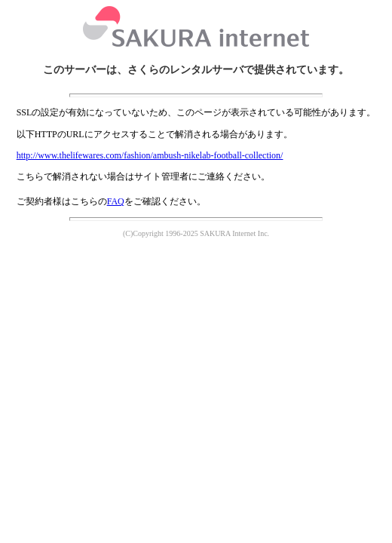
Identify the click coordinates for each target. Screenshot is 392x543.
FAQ (116, 201)
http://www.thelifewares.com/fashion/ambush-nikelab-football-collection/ (150, 155)
